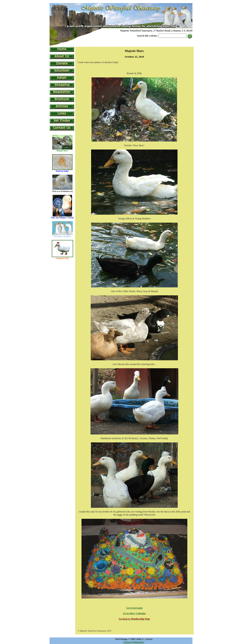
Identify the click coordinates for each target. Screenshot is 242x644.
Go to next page (134, 608)
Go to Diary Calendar (135, 613)
